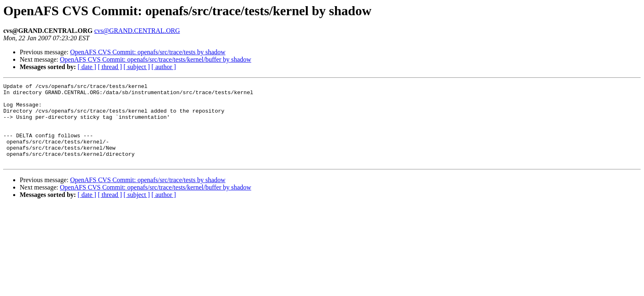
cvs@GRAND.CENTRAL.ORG (137, 31)
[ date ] (87, 67)
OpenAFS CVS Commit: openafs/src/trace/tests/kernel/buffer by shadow (156, 59)
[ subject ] (137, 67)
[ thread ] (110, 67)
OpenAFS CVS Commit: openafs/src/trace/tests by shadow (148, 52)
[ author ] (164, 67)
